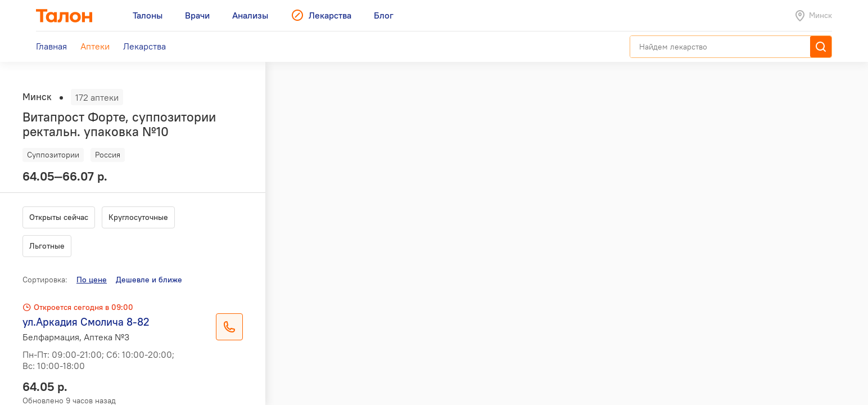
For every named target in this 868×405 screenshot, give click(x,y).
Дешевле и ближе (149, 280)
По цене (92, 280)
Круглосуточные (138, 217)
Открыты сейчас (59, 217)
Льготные (47, 246)
